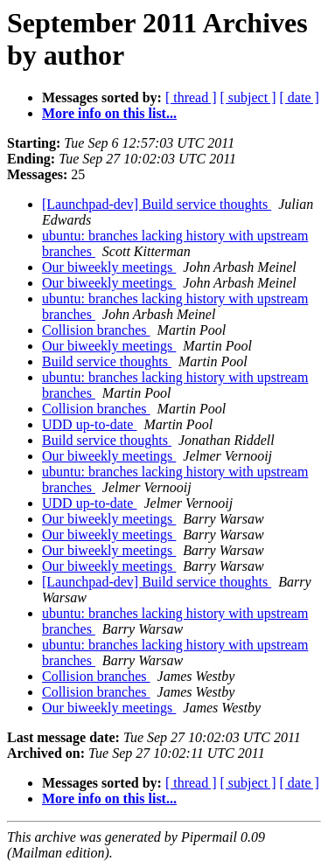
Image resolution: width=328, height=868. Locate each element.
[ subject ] (248, 97)
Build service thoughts (107, 361)
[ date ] (300, 97)
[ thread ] (191, 97)
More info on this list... (109, 113)
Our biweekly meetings (109, 267)
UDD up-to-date (89, 424)
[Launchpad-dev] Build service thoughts (157, 204)
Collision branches (96, 330)
